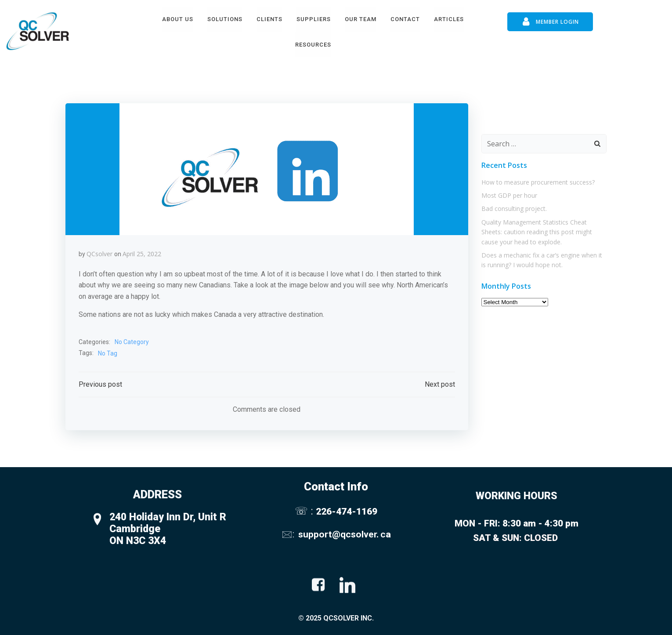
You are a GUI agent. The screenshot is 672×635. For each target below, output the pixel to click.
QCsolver (99, 254)
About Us (178, 19)
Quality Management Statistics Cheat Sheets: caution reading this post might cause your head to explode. (537, 232)
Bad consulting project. (514, 209)
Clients (269, 19)
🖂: (289, 534)
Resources (313, 45)
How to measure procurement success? (538, 182)
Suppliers (314, 19)
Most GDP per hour (509, 195)
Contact (405, 19)
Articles (449, 19)
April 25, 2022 (142, 254)
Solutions (225, 19)
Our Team (361, 19)
